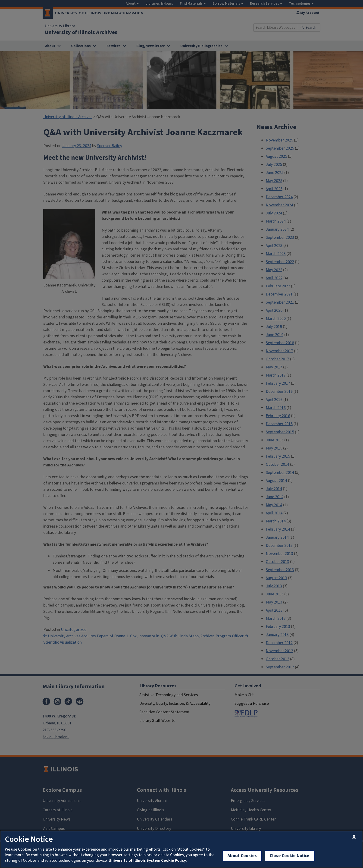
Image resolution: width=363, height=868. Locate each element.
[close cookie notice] (354, 837)
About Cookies (242, 856)
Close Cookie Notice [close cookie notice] (290, 856)
